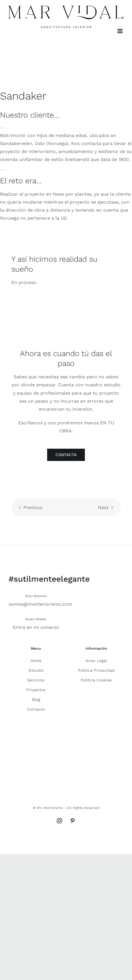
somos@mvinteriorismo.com (40, 604)
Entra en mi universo (36, 627)
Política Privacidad (96, 670)
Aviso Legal (96, 661)
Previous (33, 507)
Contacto (36, 709)
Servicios (36, 680)
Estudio (36, 670)
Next (103, 507)
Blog (36, 699)
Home (36, 661)
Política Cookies (96, 680)
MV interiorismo (50, 808)
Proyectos (36, 690)
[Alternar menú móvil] (120, 31)
